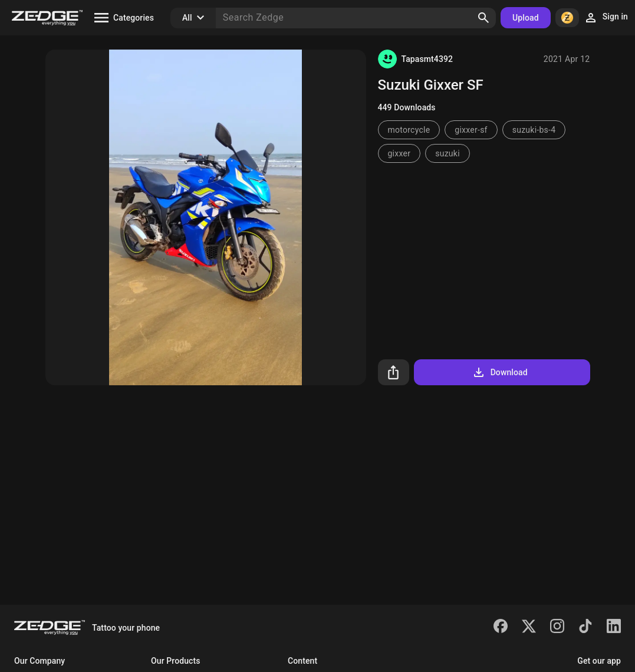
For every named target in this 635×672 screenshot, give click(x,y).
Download (500, 372)
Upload (526, 18)
